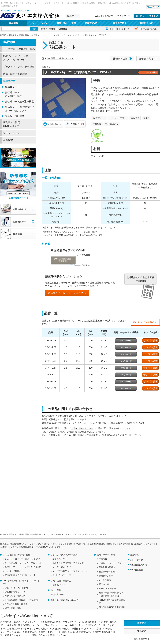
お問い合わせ (147, 23)
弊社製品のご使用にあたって (60, 58)
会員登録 (113, 29)
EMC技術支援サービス (15, 592)
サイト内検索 (49, 29)
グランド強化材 (34, 567)
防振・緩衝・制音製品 (15, 74)
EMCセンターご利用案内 (16, 588)
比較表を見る (146, 59)
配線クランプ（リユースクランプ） (69, 563)
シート (65, 585)
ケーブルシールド (35, 563)
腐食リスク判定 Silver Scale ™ (12, 124)
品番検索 (63, 29)
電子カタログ (120, 23)
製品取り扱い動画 (15, 116)
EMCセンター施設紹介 (15, 596)
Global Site (151, 7)
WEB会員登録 (137, 570)
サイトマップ (124, 16)
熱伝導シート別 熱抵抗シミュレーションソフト (20, 109)
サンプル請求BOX (148, 29)
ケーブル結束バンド (62, 567)
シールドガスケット (14, 563)
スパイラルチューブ (62, 575)
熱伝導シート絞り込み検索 (19, 101)
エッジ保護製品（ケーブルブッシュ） (70, 571)
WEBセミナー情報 (107, 588)
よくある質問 (105, 580)
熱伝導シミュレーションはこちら (67, 293)
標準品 (56, 585)
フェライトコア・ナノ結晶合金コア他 (22, 559)
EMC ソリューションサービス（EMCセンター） (18, 58)
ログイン (126, 29)
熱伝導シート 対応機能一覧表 (13, 94)
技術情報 (103, 559)
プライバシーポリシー (82, 428)
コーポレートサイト (146, 16)
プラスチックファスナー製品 (19, 67)
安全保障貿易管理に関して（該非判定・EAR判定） (111, 594)
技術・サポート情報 (67, 23)
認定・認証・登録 (13, 608)
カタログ (75, 124)
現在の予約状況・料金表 (16, 604)
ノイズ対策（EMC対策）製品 (19, 49)
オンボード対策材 (13, 571)
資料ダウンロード (93, 23)
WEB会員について (104, 16)
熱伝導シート (12, 87)
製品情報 (14, 23)
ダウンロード (126, 341)
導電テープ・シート (14, 567)
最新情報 (134, 555)
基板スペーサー (60, 559)
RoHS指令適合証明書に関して (112, 601)
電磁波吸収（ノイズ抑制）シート (20, 575)
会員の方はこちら (17, 198)
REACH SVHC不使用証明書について (112, 609)
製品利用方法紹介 (107, 567)
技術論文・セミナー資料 (110, 563)
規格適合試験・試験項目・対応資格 (21, 600)
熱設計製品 (9, 81)
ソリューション (40, 23)
